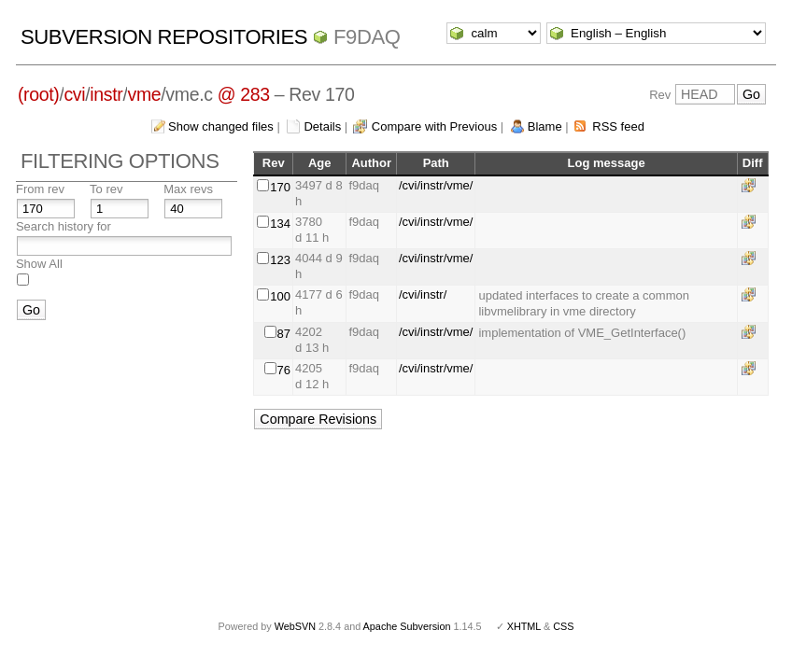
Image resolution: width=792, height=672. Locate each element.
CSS (563, 626)
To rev (106, 189)
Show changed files (221, 126)
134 (280, 224)
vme (144, 94)
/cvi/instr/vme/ (436, 185)
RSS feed (618, 126)
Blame (545, 126)
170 (280, 187)
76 (284, 370)
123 (280, 260)
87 (284, 334)
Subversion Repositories (164, 37)
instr (106, 94)
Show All (39, 264)
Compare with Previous (434, 126)
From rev (40, 189)
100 (280, 296)
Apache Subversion (407, 626)
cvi (74, 94)
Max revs (188, 189)
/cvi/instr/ (423, 294)
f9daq (367, 37)
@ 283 (244, 94)
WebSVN (295, 626)
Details (322, 126)
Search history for (64, 226)
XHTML (524, 626)
